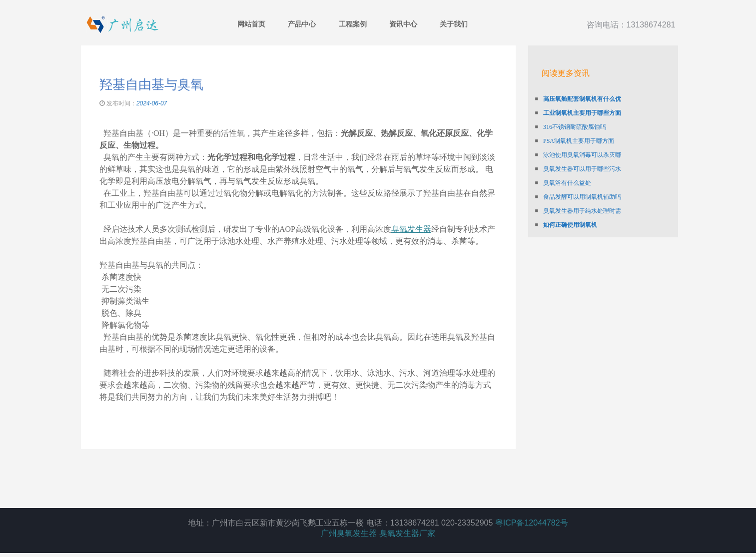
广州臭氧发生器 (349, 537)
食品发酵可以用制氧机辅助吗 (582, 179)
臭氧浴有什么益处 (567, 165)
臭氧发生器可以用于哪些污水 (582, 151)
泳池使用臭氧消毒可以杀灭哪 (582, 137)
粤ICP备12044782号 (532, 527)
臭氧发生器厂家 (407, 537)
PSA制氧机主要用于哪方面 (579, 123)
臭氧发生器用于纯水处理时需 (582, 193)
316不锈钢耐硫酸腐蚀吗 (575, 109)
